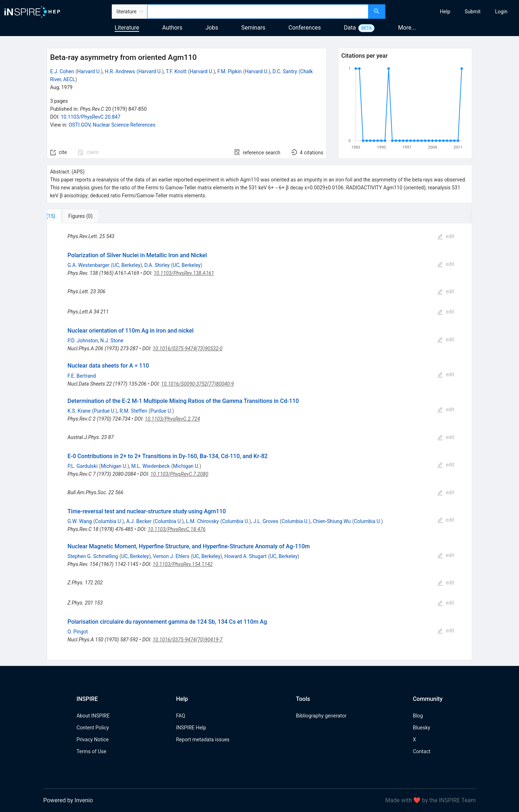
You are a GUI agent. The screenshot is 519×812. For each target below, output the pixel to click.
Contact (422, 751)
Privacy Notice (92, 739)
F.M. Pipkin (230, 71)
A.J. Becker (139, 521)
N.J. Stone (112, 341)
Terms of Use (91, 751)
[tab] (71, 216)
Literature (127, 28)
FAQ (180, 716)
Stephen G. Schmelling (93, 556)
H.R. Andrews (120, 71)
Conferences (305, 28)
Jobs (212, 28)
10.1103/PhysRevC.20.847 (90, 117)
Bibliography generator (321, 716)
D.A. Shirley (157, 265)
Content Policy (93, 728)
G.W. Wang (79, 521)
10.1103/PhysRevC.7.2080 (179, 474)
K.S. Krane (79, 411)
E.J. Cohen (62, 71)
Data (350, 28)
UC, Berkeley (126, 265)
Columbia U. (108, 521)
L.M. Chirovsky (202, 521)
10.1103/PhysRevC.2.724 (172, 419)
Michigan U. (114, 466)
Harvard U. (89, 71)
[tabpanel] (259, 442)
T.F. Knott (176, 71)
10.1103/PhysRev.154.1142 (183, 564)
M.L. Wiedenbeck (150, 466)
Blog (418, 716)
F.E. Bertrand (81, 376)
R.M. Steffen (134, 411)
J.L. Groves (266, 521)
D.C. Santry (285, 71)
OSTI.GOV (80, 125)
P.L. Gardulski (83, 466)
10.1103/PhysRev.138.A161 (184, 273)
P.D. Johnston (83, 341)
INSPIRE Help (191, 728)
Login (501, 12)
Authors (172, 28)
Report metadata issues (203, 739)
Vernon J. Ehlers (171, 556)
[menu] (453, 12)
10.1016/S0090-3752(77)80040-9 (198, 384)
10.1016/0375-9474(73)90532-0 (187, 348)
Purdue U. (105, 411)
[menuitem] (445, 12)
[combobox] (258, 12)
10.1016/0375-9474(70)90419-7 (187, 640)
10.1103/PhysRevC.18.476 (177, 529)
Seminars (253, 28)
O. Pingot (78, 632)
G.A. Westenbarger (88, 265)
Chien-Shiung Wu (332, 521)
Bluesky (421, 728)
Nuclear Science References (124, 125)
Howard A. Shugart (245, 556)
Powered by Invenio (68, 800)
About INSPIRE (93, 716)
